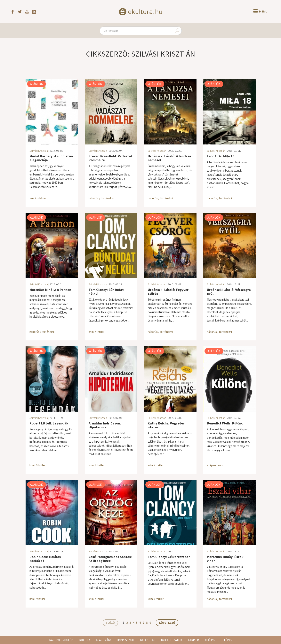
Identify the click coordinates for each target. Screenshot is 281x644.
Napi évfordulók (61, 640)
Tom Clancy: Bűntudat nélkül (106, 292)
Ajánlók (36, 84)
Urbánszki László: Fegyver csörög (168, 292)
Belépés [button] (226, 640)
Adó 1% (210, 640)
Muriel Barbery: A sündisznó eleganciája (51, 158)
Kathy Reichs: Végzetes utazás (166, 425)
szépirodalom (38, 198)
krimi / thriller (96, 332)
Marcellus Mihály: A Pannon (50, 290)
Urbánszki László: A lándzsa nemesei (169, 158)
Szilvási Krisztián (39, 151)
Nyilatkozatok (172, 640)
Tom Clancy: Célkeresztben (169, 557)
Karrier (193, 640)
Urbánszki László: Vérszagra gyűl (229, 292)
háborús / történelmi (101, 198)
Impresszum (126, 640)
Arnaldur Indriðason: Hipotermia (105, 425)
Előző (110, 623)
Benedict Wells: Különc (225, 423)
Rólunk (85, 640)
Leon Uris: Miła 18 (221, 156)
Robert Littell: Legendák (49, 423)
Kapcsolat (148, 640)
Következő (167, 623)
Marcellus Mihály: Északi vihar (226, 559)
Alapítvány (104, 640)
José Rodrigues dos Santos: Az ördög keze (110, 559)
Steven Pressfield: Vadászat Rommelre (111, 158)
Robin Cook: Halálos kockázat (45, 559)
